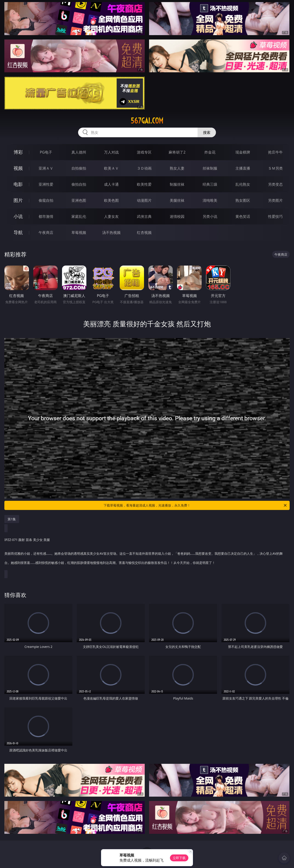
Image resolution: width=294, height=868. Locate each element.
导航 (18, 232)
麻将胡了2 (177, 152)
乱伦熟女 (243, 184)
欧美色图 (111, 200)
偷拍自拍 (79, 184)
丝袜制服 (210, 168)
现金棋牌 (243, 152)
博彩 (18, 152)
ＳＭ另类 (275, 168)
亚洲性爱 (46, 184)
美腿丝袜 (177, 200)
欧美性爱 (144, 184)
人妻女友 (111, 216)
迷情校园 (177, 216)
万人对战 (111, 152)
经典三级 (210, 184)
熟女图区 (243, 200)
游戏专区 (144, 152)
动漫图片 (144, 200)
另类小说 (210, 216)
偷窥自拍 (46, 200)
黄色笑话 (243, 216)
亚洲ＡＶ (46, 168)
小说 (18, 216)
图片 (18, 200)
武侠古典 (144, 216)
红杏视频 (144, 232)
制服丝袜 (177, 184)
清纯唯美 (210, 200)
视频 (18, 168)
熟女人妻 (177, 168)
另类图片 (275, 200)
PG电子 (46, 152)
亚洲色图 (79, 200)
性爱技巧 (275, 216)
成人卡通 (111, 184)
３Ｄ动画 (144, 168)
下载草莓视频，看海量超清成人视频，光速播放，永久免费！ (195, 505)
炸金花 (210, 152)
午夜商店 (46, 232)
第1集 (12, 519)
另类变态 (275, 184)
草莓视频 (79, 232)
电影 (18, 184)
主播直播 (243, 168)
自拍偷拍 (79, 168)
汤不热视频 (111, 232)
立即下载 (179, 858)
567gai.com (147, 121)
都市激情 (46, 216)
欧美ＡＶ (111, 168)
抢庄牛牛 (275, 152)
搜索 (207, 132)
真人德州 (79, 152)
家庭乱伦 (79, 216)
